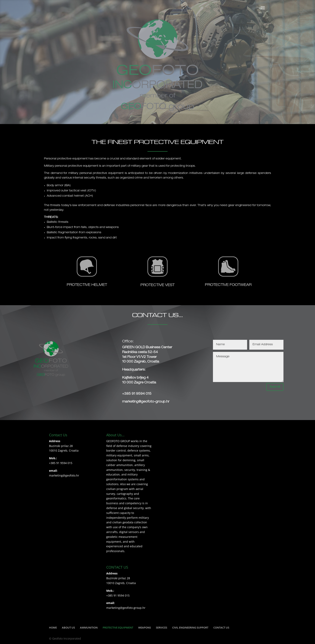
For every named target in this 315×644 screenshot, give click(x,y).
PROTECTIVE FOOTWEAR (228, 285)
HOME (53, 628)
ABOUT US (68, 628)
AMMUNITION (89, 628)
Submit (275, 387)
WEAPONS (145, 628)
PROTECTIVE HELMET (87, 285)
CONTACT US (221, 628)
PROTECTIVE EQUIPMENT (118, 628)
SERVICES (162, 628)
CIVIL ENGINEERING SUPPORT (190, 628)
